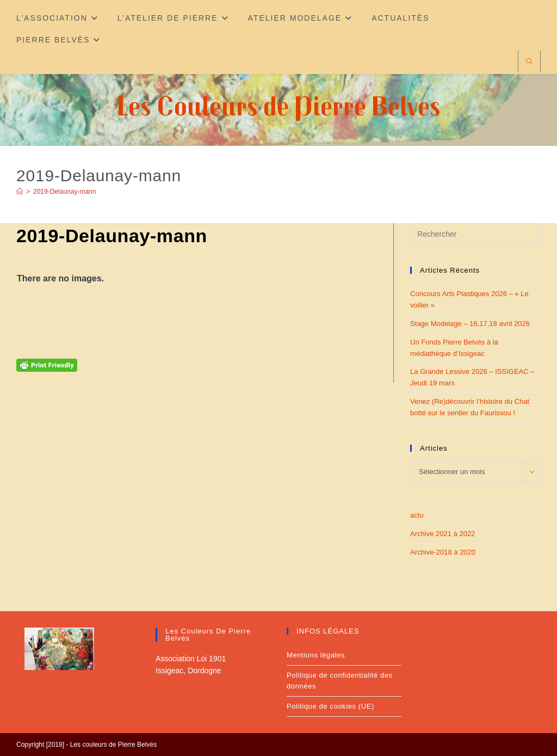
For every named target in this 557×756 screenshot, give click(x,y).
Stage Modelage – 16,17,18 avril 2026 (470, 324)
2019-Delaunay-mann (64, 192)
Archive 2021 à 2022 (442, 534)
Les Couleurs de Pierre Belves (279, 105)
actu (417, 515)
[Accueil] (20, 192)
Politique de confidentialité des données (340, 681)
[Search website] (529, 62)
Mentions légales (316, 655)
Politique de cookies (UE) (330, 706)
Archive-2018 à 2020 (443, 552)
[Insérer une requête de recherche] (475, 234)
